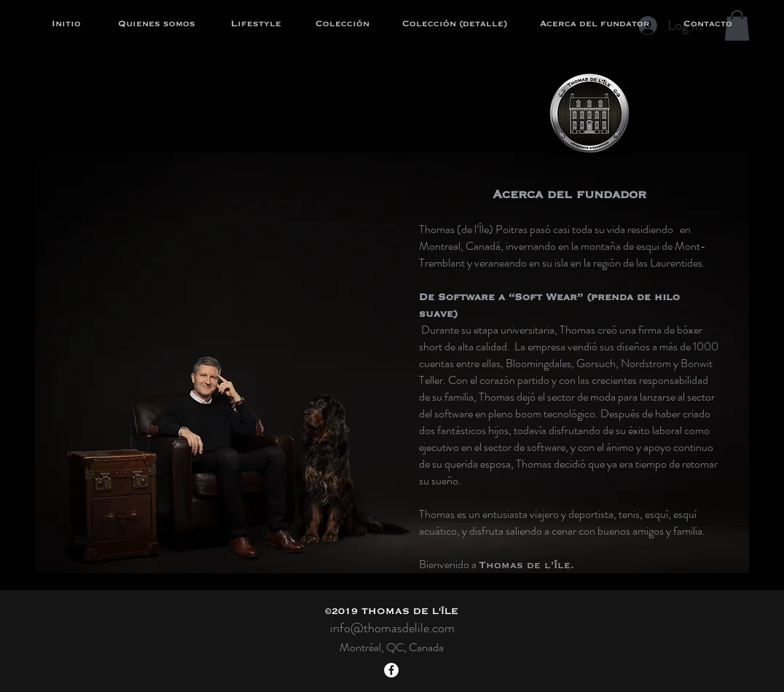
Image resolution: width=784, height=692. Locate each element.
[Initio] (66, 24)
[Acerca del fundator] (595, 24)
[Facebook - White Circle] (391, 670)
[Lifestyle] (256, 24)
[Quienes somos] (156, 24)
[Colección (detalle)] (455, 24)
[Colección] (342, 24)
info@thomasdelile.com (392, 628)
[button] (737, 25)
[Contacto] (707, 24)
